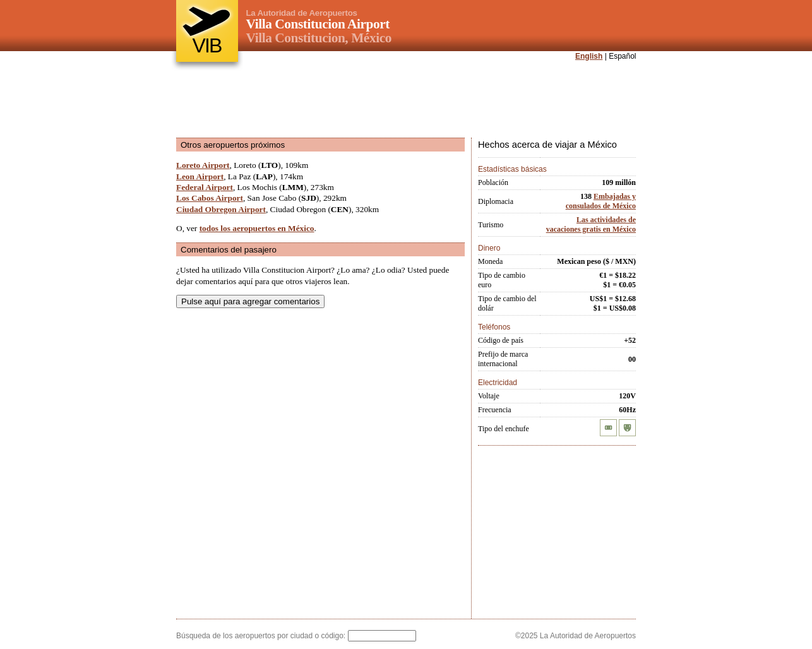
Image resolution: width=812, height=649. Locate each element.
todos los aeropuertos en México (257, 228)
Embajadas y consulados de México (601, 201)
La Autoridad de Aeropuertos (302, 13)
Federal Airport (205, 187)
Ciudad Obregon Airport (221, 209)
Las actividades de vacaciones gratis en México (591, 224)
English (589, 56)
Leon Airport (200, 176)
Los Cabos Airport (210, 198)
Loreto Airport (203, 165)
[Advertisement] (406, 100)
